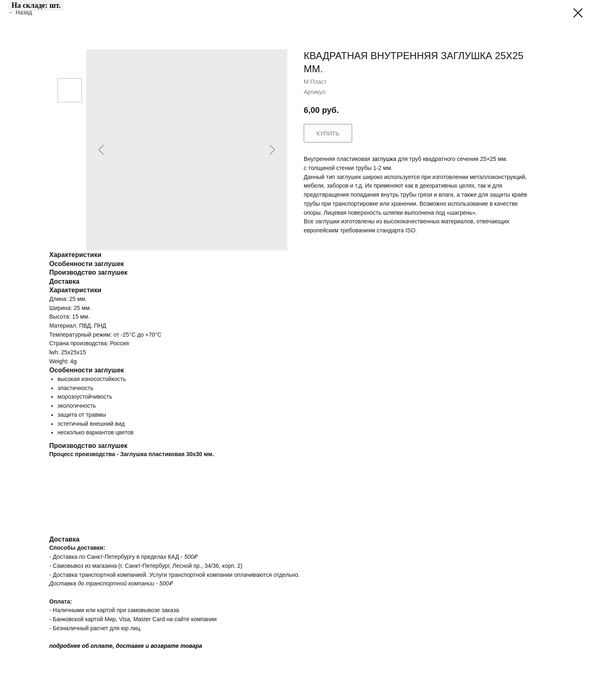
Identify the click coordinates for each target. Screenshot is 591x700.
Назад (25, 12)
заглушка (384, 159)
